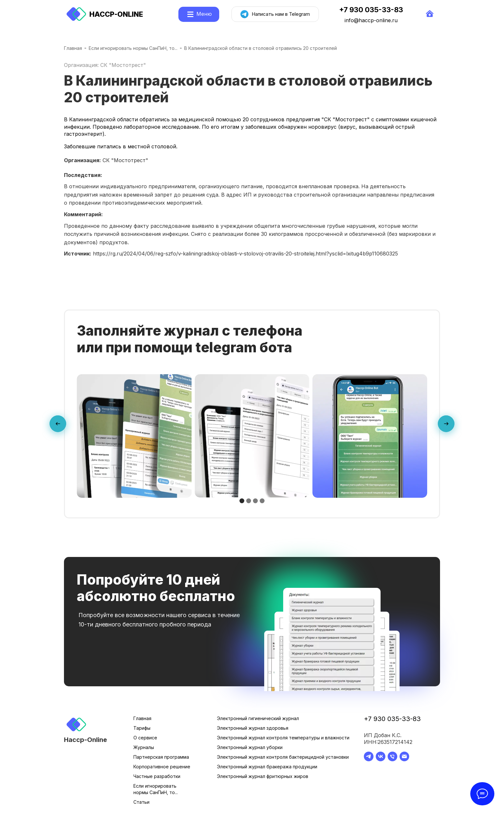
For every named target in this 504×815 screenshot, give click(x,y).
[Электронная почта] (404, 759)
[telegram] (369, 759)
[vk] (381, 759)
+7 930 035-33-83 (392, 719)
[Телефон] (392, 759)
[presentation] (58, 425)
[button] (242, 501)
